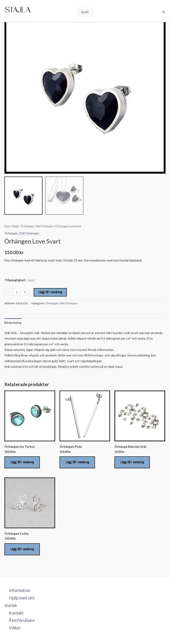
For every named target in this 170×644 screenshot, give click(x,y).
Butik (85, 12)
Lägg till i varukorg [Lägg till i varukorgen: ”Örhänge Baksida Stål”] (132, 462)
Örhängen (27, 226)
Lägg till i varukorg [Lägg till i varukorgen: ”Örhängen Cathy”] (22, 549)
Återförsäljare (22, 620)
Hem (7, 226)
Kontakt (16, 613)
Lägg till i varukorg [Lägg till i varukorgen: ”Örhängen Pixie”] (77, 462)
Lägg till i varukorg (50, 292)
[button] (164, 12)
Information (20, 590)
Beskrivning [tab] (13, 323)
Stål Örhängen (44, 226)
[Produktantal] (17, 292)
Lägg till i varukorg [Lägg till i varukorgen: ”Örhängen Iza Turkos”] (22, 462)
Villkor (15, 628)
